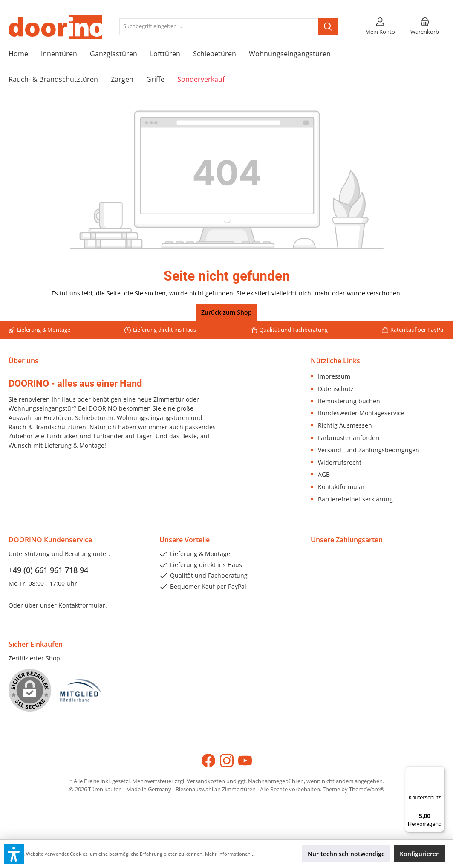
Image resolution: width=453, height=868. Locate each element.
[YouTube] (245, 761)
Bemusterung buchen (349, 401)
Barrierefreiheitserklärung (355, 499)
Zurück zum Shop (226, 312)
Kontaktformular (341, 487)
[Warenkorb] (425, 27)
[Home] (25, 54)
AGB (324, 474)
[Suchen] (328, 27)
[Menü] (439, 771)
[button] (14, 854)
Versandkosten (206, 781)
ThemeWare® (367, 789)
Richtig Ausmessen (345, 425)
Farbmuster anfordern (350, 438)
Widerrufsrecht (340, 462)
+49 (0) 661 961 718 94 (48, 570)
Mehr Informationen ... (230, 854)
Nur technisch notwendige (346, 854)
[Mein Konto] (380, 27)
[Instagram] (227, 761)
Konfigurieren (420, 854)
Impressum (334, 376)
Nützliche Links (335, 361)
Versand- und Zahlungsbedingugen (369, 450)
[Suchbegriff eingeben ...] (219, 27)
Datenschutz (336, 389)
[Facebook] (208, 761)
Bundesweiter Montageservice (361, 413)
